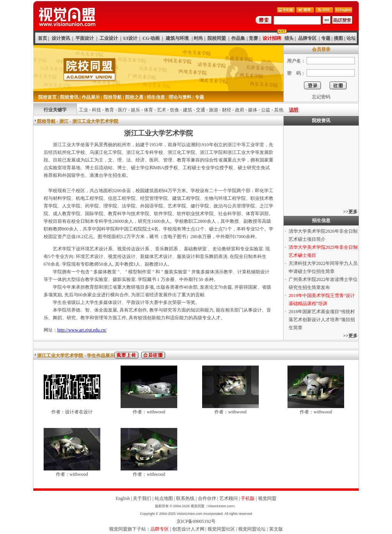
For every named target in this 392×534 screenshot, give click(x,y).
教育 (109, 110)
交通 (201, 110)
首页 (42, 38)
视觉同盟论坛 (252, 529)
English (123, 498)
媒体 (253, 110)
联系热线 (185, 498)
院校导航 (113, 97)
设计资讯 (61, 38)
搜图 (338, 38)
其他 (279, 110)
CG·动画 (151, 38)
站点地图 (164, 498)
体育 (149, 110)
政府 (240, 110)
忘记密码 (321, 97)
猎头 (289, 38)
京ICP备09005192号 (196, 521)
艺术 (162, 110)
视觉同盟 (267, 498)
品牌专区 (307, 38)
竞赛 (253, 38)
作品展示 (91, 97)
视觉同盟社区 (221, 529)
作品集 (238, 38)
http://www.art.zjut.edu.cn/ (82, 330)
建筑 (188, 110)
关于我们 (142, 498)
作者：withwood (149, 412)
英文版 (276, 529)
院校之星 (134, 97)
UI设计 (130, 38)
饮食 (175, 110)
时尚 (198, 38)
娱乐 (136, 110)
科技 (96, 110)
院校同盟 (217, 38)
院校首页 (47, 97)
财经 (227, 110)
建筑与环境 (177, 38)
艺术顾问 (229, 498)
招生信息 (156, 97)
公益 (266, 110)
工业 (83, 110)
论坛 (351, 38)
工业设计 (109, 38)
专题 (326, 38)
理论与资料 (180, 97)
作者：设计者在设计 (72, 412)
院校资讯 (69, 97)
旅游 (214, 110)
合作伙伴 (207, 498)
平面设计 (85, 38)
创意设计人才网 (188, 529)
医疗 (122, 110)
